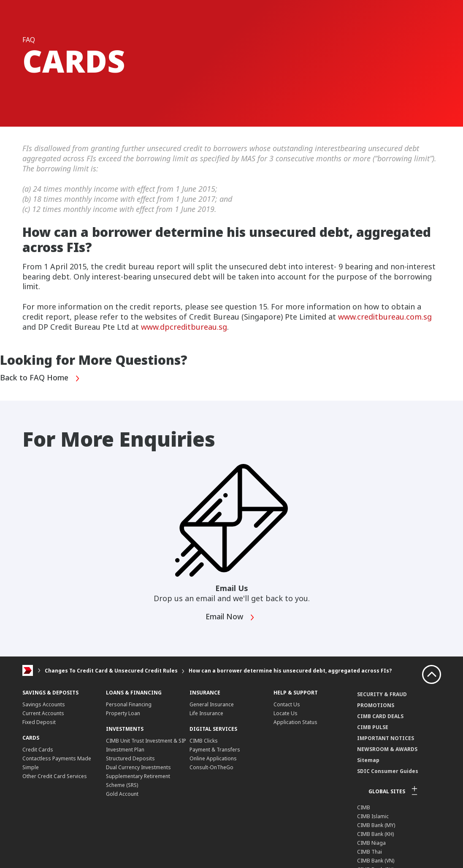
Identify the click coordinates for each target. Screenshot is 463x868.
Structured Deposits (130, 758)
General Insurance (212, 704)
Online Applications (213, 758)
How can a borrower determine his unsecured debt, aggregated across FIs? (290, 671)
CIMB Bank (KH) (375, 834)
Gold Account (122, 794)
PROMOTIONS (376, 705)
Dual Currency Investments (138, 767)
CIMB (364, 807)
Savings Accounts (44, 704)
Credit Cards (38, 750)
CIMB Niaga (371, 843)
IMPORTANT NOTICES (386, 738)
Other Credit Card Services (55, 776)
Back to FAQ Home (40, 378)
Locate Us (286, 713)
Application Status (295, 722)
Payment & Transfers (215, 750)
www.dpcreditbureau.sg (184, 327)
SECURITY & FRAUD (382, 694)
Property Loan (123, 713)
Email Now (231, 617)
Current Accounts (43, 713)
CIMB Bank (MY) (376, 825)
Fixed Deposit (39, 722)
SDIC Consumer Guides (388, 771)
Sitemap (368, 760)
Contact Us (287, 704)
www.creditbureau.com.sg (385, 317)
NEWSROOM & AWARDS (387, 749)
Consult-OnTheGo (211, 767)
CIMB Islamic (373, 816)
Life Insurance (206, 713)
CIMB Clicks (204, 741)
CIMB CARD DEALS (380, 716)
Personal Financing (129, 704)
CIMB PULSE (373, 727)
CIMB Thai (370, 852)
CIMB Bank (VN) (376, 861)
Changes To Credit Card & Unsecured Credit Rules (111, 671)
